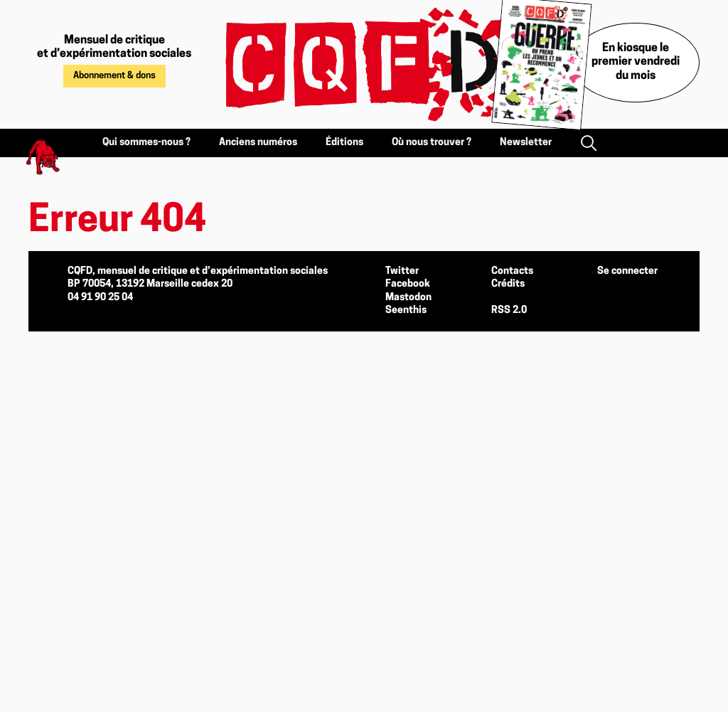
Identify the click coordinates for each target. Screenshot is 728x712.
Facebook (408, 284)
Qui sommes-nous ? (146, 143)
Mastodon (408, 298)
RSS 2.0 (509, 310)
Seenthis (406, 310)
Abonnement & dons (114, 76)
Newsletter (526, 143)
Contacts (512, 271)
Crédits (508, 284)
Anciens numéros (258, 143)
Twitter (402, 271)
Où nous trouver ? (432, 143)
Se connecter (627, 271)
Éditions (344, 143)
